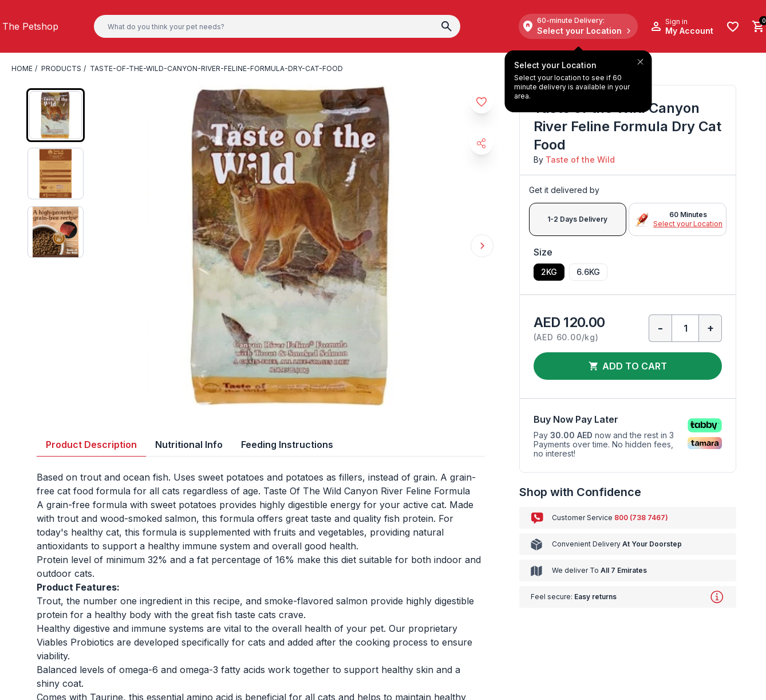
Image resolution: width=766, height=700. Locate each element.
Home (22, 68)
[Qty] (685, 328)
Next (482, 246)
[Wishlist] (733, 27)
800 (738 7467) (641, 518)
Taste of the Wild (580, 160)
